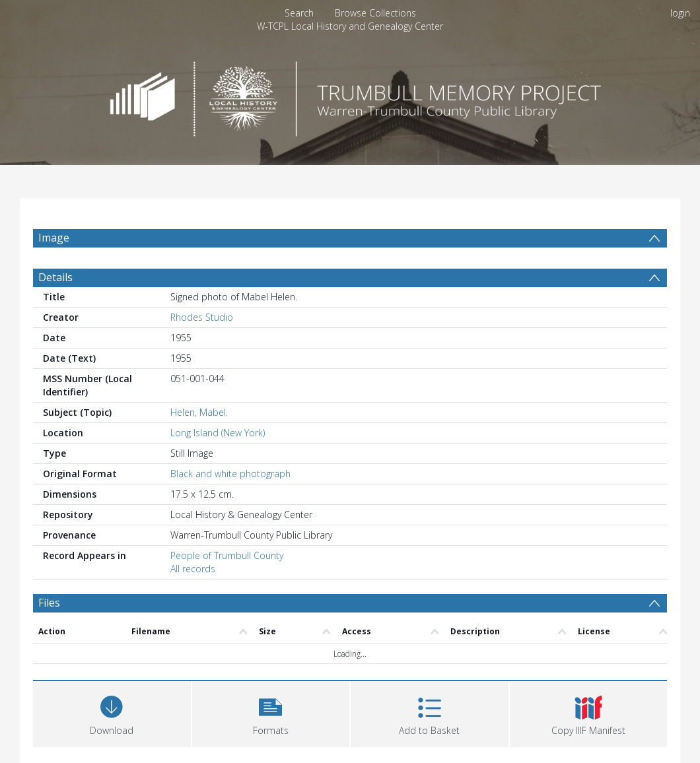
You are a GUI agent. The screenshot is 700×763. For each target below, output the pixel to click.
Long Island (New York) (218, 433)
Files (49, 603)
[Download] (112, 713)
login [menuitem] (680, 13)
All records (193, 569)
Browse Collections (375, 13)
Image (54, 238)
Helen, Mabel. (199, 412)
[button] (271, 713)
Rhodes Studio (202, 317)
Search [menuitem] (299, 13)
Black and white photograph (230, 474)
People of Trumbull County (227, 555)
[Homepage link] (350, 95)
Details (55, 277)
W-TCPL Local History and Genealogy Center (350, 26)
